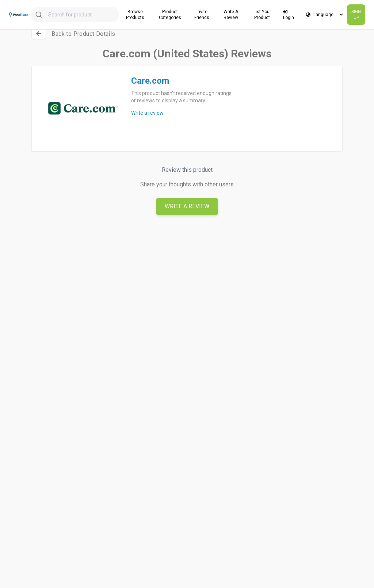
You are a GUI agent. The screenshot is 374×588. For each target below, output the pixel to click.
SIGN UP (356, 15)
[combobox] (75, 15)
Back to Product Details (83, 34)
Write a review (147, 113)
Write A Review (187, 206)
